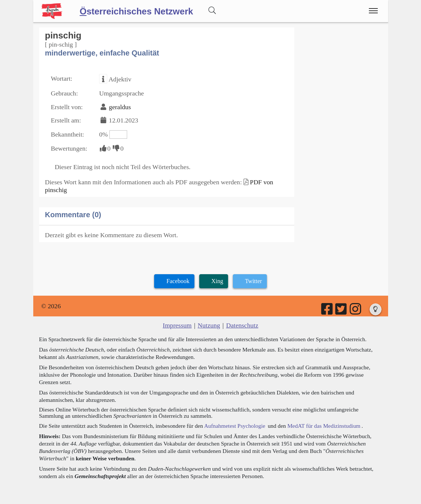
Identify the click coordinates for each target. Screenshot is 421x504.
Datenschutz (242, 325)
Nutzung (209, 325)
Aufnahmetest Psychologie (235, 426)
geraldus (120, 107)
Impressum (177, 325)
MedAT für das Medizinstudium (324, 426)
